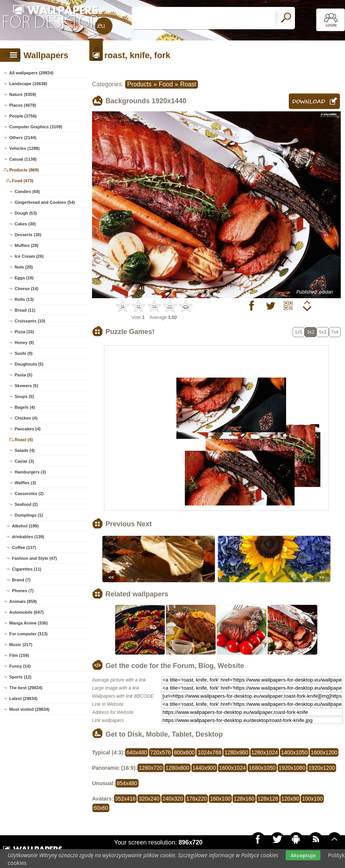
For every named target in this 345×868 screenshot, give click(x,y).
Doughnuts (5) (29, 364)
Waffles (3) (25, 483)
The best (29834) (26, 688)
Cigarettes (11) (27, 569)
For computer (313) (28, 634)
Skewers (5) (26, 386)
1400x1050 (294, 752)
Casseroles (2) (29, 494)
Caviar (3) (24, 461)
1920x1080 (292, 768)
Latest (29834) (23, 698)
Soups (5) (24, 396)
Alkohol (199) (25, 526)
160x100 (220, 799)
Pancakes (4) (28, 429)
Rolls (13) (24, 299)
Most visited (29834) (29, 709)
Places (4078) (23, 105)
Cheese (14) (27, 289)
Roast (188, 84)
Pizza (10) (24, 332)
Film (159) (19, 655)
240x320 (173, 799)
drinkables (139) (28, 537)
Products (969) (24, 170)
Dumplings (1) (29, 515)
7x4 (335, 332)
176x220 (197, 799)
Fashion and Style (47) (34, 558)
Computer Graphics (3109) (36, 127)
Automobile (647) (26, 612)
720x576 (161, 752)
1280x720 (151, 768)
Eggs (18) (24, 278)
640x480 (137, 752)
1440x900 (204, 768)
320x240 (149, 799)
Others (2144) (23, 138)
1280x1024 (265, 752)
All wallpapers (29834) (31, 73)
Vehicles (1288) (24, 148)
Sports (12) (20, 677)
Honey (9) (24, 342)
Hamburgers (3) (30, 472)
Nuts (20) (24, 267)
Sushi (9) (23, 353)
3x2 (311, 332)
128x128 (268, 799)
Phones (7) (23, 591)
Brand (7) (21, 580)
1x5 (299, 332)
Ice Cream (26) (29, 256)
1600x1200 (324, 752)
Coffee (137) (24, 547)
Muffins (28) (27, 245)
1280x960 (236, 752)
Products (139, 84)
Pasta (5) (23, 375)
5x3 (322, 332)
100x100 (312, 799)
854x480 (127, 783)
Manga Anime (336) (28, 623)
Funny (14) (20, 666)
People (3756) (23, 116)
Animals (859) (23, 601)
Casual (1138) (23, 159)
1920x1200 (322, 768)
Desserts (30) (28, 235)
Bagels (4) (25, 407)
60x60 (101, 808)
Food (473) (23, 181)
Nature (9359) (23, 94)
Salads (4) (25, 450)
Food (166, 84)
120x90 (290, 799)
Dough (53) (26, 213)
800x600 (184, 752)
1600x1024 (232, 768)
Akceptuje (303, 855)
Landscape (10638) (28, 84)
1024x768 (209, 752)
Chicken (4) (26, 418)
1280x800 (178, 768)
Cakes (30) (25, 224)
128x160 (244, 799)
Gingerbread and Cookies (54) (45, 202)
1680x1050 (262, 768)
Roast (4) (24, 440)
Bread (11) (25, 310)
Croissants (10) (30, 321)
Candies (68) (27, 191)
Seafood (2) (26, 504)
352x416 (126, 799)
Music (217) (21, 645)
